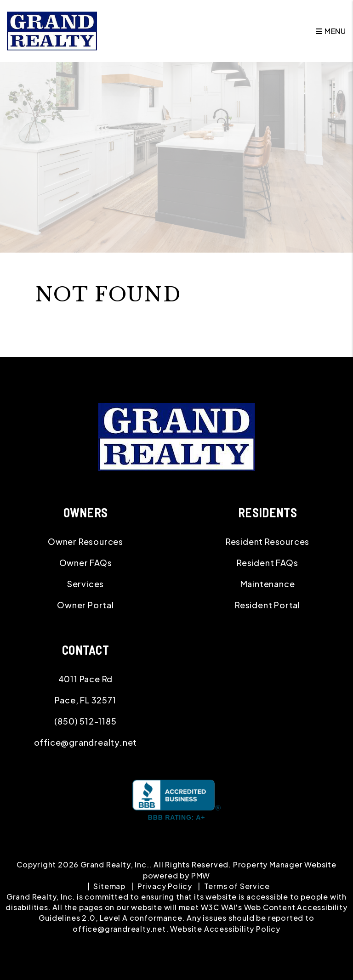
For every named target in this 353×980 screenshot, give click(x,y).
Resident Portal (268, 605)
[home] (52, 30)
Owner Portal (85, 605)
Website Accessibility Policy (225, 929)
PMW (201, 875)
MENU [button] (331, 31)
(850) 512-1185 (85, 721)
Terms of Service (237, 886)
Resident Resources (268, 541)
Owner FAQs (86, 563)
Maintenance (268, 584)
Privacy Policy (165, 886)
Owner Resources (85, 541)
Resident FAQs (267, 563)
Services (85, 584)
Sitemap (109, 886)
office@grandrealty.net (86, 742)
